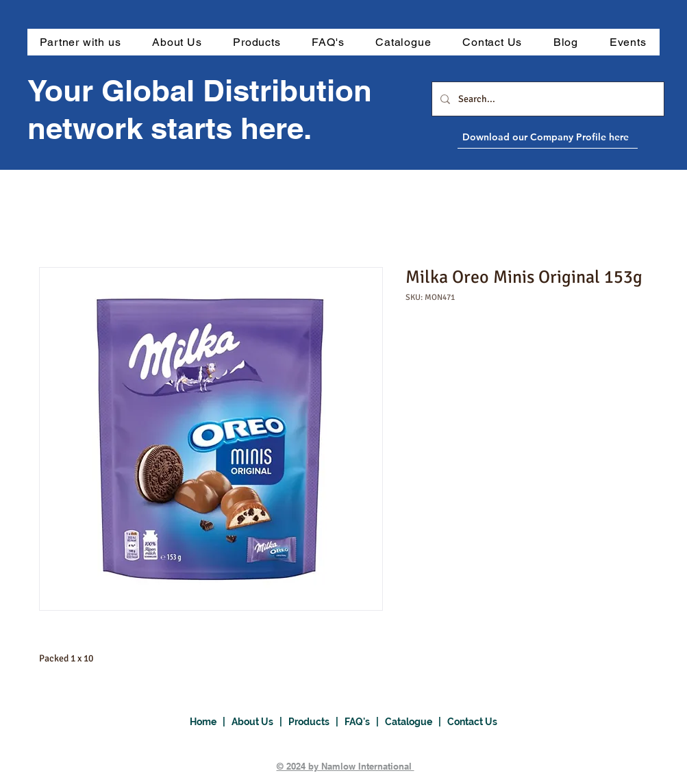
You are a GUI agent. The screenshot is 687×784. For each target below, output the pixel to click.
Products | (316, 722)
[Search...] (547, 99)
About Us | (260, 722)
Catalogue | (416, 722)
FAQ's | (365, 722)
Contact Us (472, 722)
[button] (257, 42)
